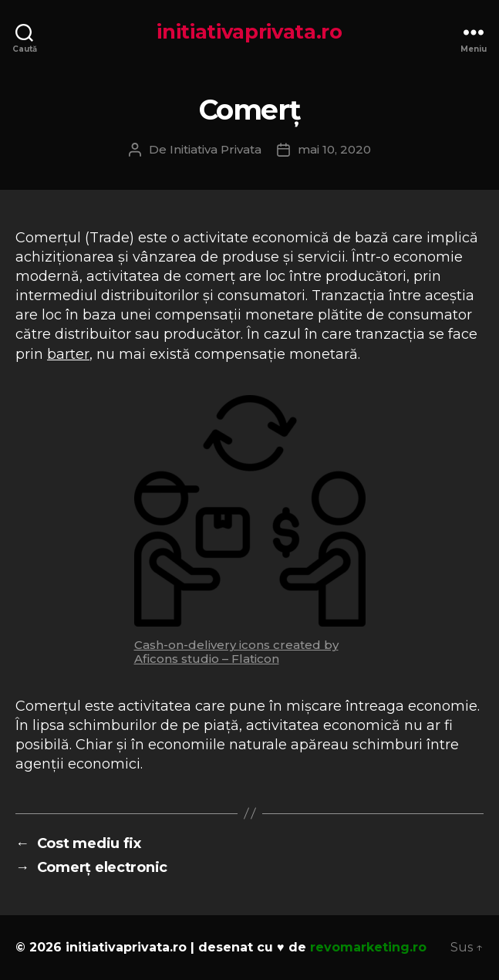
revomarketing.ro (368, 947)
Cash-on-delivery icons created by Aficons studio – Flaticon (236, 652)
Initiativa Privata (216, 149)
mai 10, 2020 (334, 149)
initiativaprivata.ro (249, 32)
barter (68, 354)
